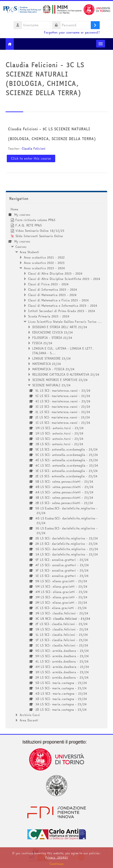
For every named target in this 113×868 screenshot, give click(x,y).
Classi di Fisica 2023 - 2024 (48, 284)
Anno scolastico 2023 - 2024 (44, 268)
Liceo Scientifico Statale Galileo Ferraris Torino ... (65, 322)
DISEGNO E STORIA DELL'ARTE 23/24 (60, 327)
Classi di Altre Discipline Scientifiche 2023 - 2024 (64, 279)
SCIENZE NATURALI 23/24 (51, 385)
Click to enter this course (31, 158)
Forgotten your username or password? (72, 32)
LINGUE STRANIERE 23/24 (52, 358)
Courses (21, 247)
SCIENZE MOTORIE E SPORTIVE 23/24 (60, 380)
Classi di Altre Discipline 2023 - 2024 (55, 273)
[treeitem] (56, 465)
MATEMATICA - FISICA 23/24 (53, 369)
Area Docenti (29, 720)
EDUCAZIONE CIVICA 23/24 (53, 332)
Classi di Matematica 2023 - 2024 (52, 295)
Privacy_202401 (57, 857)
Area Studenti (29, 252)
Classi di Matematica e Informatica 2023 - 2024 (63, 306)
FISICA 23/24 (42, 343)
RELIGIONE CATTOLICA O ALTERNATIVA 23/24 (66, 374)
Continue (57, 864)
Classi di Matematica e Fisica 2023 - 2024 (58, 300)
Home (14, 209)
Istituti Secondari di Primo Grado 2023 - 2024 (62, 311)
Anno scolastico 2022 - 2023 (44, 263)
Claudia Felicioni (34, 148)
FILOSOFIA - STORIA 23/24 (52, 338)
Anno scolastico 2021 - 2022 (44, 257)
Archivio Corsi (30, 715)
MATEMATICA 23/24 (47, 364)
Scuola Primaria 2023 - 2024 (49, 316)
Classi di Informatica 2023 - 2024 (53, 289)
